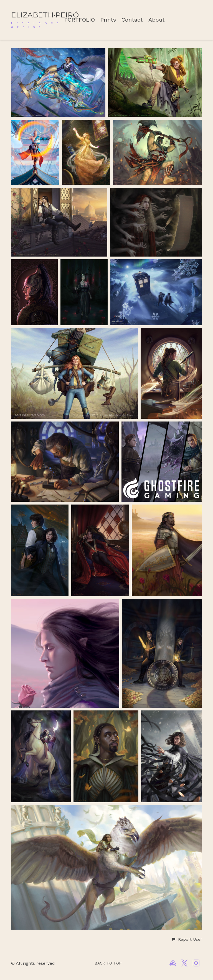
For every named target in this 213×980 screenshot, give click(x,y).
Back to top (108, 963)
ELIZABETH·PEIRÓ (45, 15)
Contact (132, 20)
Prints (108, 20)
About (157, 20)
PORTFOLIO (80, 20)
